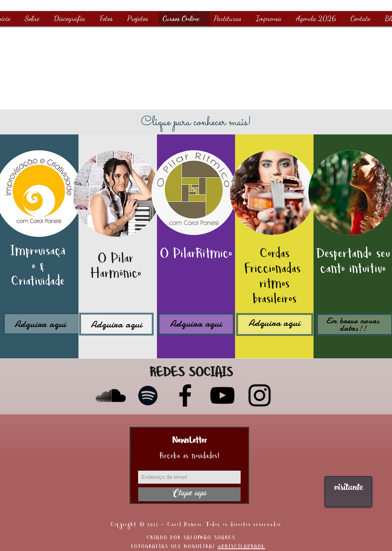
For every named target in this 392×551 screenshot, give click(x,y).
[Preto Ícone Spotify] (148, 395)
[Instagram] (260, 395)
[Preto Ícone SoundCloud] (111, 395)
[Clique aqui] (189, 494)
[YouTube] (222, 395)
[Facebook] (185, 395)
